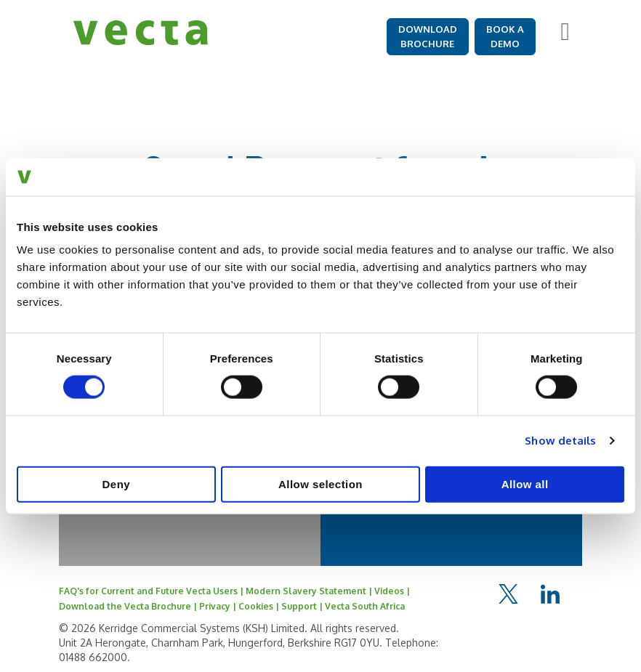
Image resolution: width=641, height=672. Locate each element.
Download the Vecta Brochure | (129, 606)
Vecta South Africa (365, 606)
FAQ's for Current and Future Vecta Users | (152, 591)
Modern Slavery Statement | (310, 591)
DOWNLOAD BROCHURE (428, 36)
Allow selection (320, 483)
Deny (116, 483)
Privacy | (219, 606)
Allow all (525, 483)
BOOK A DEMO (505, 36)
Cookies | (260, 606)
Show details (560, 441)
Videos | (392, 591)
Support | (303, 606)
